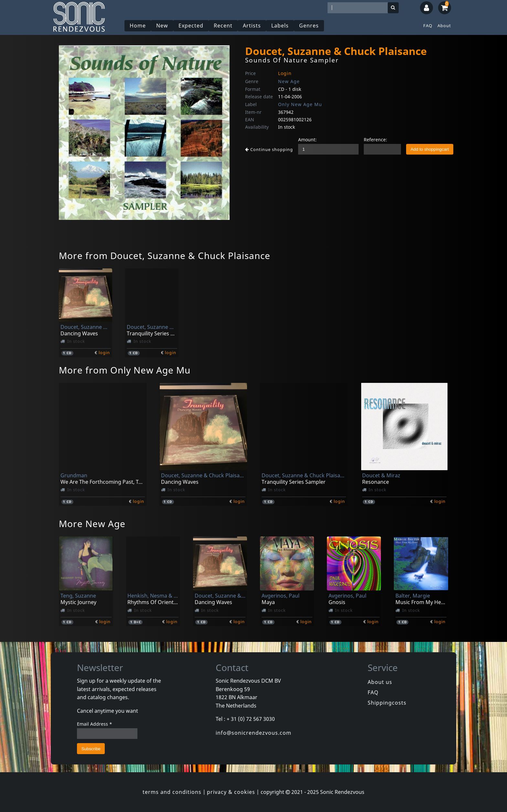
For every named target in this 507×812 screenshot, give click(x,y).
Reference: (375, 140)
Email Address (95, 724)
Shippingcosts (387, 703)
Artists (252, 26)
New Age (289, 81)
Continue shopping (269, 149)
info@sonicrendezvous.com (253, 733)
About (444, 26)
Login (285, 73)
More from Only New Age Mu (125, 370)
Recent (223, 26)
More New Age (92, 524)
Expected (191, 26)
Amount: (307, 140)
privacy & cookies (231, 792)
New (162, 26)
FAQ (428, 26)
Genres (309, 26)
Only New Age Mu (300, 104)
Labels (280, 26)
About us (380, 682)
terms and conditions (172, 792)
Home (138, 26)
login (104, 352)
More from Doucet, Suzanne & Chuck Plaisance (165, 255)
